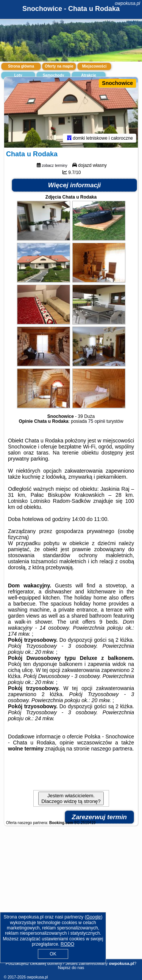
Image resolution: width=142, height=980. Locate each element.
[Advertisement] (71, 899)
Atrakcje (88, 75)
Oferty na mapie (59, 66)
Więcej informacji (75, 185)
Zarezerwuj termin (100, 817)
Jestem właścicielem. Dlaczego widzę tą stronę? (71, 798)
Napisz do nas (71, 968)
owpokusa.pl (127, 3)
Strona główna (21, 66)
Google (94, 917)
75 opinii (97, 421)
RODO (67, 944)
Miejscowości (94, 66)
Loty (18, 75)
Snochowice (117, 83)
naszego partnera (112, 749)
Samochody (54, 75)
